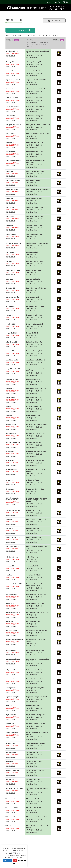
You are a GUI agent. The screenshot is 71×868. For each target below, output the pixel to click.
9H (36, 82)
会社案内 (49, 2)
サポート (46, 8)
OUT (38, 55)
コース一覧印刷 (54, 21)
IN (41, 55)
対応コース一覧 (38, 8)
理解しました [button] (7, 860)
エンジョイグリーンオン (53, 8)
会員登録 (66, 2)
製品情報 (29, 8)
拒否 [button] (15, 860)
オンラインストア (62, 8)
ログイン (57, 2)
